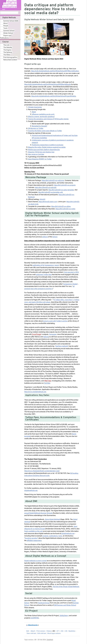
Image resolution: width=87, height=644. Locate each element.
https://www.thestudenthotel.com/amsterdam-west (42, 471)
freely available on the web (34, 531)
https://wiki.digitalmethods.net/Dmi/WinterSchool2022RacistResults (48, 84)
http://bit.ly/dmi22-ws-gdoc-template (61, 190)
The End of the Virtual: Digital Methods (66, 587)
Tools (5, 28)
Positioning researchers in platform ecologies (48, 145)
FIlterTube (48, 381)
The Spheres (8, 52)
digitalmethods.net (31, 490)
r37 (58, 631)
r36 (62, 631)
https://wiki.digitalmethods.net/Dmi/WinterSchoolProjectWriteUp (54, 96)
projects (45, 536)
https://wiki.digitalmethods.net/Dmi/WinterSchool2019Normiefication (55, 71)
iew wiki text (31, 633)
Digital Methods (9, 18)
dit (28, 631)
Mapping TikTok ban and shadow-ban (41, 152)
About (5, 23)
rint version (41, 631)
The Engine (7, 50)
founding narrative (31, 538)
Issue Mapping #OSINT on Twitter (40, 159)
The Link (6, 45)
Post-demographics (10, 57)
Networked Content (10, 60)
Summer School (9, 31)
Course (5, 42)
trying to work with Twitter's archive (55, 321)
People (6, 26)
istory (49, 631)
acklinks (72, 631)
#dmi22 (42, 199)
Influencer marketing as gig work (43, 114)
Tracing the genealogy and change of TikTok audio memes (48, 119)
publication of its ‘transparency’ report (46, 265)
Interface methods (62, 346)
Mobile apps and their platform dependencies (44, 150)
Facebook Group (44, 603)
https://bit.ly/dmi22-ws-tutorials (46, 187)
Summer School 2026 (11, 21)
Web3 (34, 112)
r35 (66, 631)
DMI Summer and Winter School (65, 605)
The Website (8, 47)
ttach (33, 631)
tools (60, 536)
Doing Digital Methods (52, 519)
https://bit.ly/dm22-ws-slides (61, 206)
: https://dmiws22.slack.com (47, 202)
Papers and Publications (6, 37)
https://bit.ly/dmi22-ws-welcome (53, 180)
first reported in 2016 (71, 272)
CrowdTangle (36, 334)
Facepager (53, 334)
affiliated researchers (34, 540)
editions (45, 237)
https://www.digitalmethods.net (35, 392)
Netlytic (46, 337)
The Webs (7, 55)
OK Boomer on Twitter (36, 128)
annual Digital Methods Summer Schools (38, 513)
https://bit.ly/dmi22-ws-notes (65, 209)
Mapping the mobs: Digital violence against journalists (47, 147)
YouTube (47, 383)
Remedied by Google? (39, 126)
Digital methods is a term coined (35, 561)
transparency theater (70, 284)
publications (53, 536)
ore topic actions (54, 633)
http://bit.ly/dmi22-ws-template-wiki (51, 192)
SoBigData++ (64, 616)
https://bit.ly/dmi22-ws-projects (65, 185)
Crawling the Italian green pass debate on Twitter (45, 131)
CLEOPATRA (35, 618)
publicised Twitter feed (44, 275)
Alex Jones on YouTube (36, 154)
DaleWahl (50, 640)
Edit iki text (42, 633)
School (55, 237)
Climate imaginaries (35, 107)
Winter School (8, 33)
